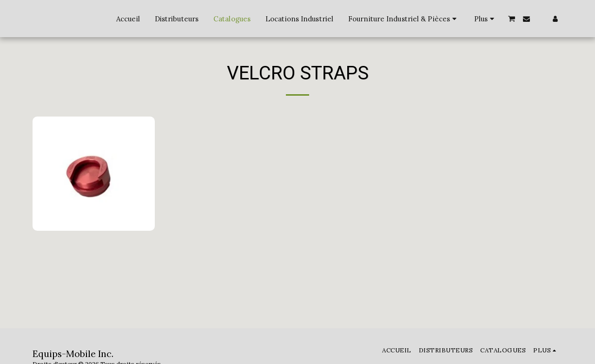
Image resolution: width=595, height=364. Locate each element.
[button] (512, 19)
